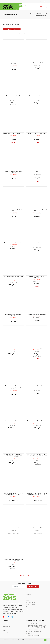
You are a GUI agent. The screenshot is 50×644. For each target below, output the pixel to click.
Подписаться (33, 586)
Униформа (28, 607)
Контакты (5, 631)
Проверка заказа (6, 626)
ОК (45, 640)
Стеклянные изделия (31, 598)
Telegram (30, 633)
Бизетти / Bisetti (13, 65)
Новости (4, 628)
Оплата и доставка (7, 624)
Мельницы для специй (41, 15)
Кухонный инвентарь (42, 14)
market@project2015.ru (35, 636)
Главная (32, 14)
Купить (13, 106)
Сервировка (29, 609)
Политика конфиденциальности (10, 633)
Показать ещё (25, 576)
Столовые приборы (31, 602)
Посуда (28, 600)
